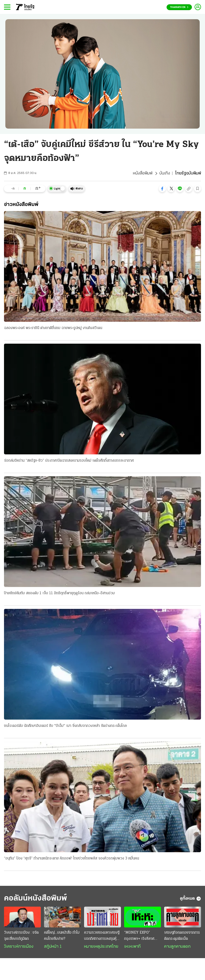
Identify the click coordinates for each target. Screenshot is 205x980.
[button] (162, 189)
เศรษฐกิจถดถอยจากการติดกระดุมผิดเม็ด (182, 936)
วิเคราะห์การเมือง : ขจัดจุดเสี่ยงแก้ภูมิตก (21, 936)
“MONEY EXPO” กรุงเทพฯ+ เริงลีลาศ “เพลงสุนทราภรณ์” (139, 936)
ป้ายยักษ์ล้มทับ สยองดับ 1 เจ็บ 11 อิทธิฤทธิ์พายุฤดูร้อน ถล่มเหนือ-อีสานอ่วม (59, 593)
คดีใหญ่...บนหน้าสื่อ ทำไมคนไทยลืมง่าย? (62, 936)
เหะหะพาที (132, 947)
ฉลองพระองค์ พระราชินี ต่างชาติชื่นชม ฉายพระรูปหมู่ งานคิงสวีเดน (53, 328)
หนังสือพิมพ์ (143, 173)
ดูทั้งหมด (190, 899)
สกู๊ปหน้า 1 (53, 947)
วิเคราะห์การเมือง (19, 947)
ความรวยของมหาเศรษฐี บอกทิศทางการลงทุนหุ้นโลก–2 (102, 936)
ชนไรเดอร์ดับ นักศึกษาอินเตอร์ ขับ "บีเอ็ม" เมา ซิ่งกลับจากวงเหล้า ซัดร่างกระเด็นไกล (65, 726)
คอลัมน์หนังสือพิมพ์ (36, 898)
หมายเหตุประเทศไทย (101, 947)
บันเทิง (165, 173)
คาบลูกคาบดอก (177, 947)
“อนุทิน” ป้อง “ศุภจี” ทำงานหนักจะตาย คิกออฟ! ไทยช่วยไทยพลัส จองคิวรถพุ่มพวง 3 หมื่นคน (72, 858)
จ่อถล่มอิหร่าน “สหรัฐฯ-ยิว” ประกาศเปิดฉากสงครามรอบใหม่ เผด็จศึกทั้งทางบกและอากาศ (69, 461)
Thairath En (179, 7)
